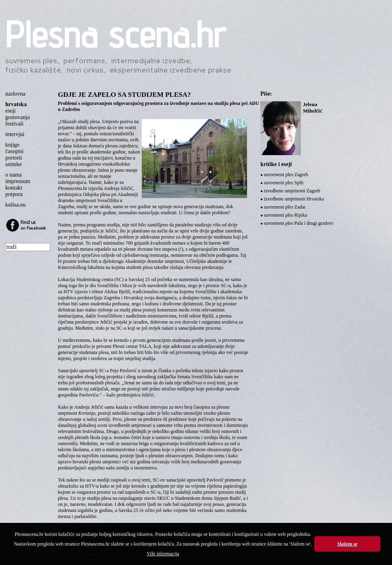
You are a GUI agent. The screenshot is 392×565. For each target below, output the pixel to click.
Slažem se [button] (347, 544)
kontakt (14, 188)
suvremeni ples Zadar (285, 207)
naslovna (15, 94)
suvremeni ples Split (284, 183)
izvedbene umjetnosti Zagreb (292, 191)
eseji (11, 111)
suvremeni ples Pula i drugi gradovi (299, 223)
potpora (14, 194)
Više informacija (163, 554)
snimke (13, 164)
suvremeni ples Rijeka (286, 215)
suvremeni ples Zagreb (286, 175)
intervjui (15, 134)
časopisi (14, 151)
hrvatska (16, 104)
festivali (14, 124)
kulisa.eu (15, 205)
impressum (18, 181)
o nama (14, 175)
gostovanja (18, 117)
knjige (12, 145)
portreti (14, 158)
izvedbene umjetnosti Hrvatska (294, 199)
